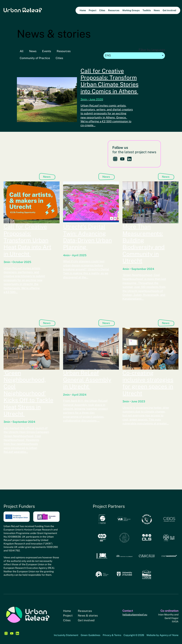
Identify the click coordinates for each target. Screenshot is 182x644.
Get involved (86, 620)
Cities (59, 58)
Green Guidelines (91, 635)
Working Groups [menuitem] (131, 10)
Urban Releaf (23, 10)
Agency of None (169, 635)
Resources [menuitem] (114, 10)
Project (68, 616)
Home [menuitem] (83, 10)
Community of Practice (35, 58)
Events (47, 51)
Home (67, 611)
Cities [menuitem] (102, 10)
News (33, 51)
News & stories (88, 616)
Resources (64, 51)
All (22, 51)
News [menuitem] (157, 10)
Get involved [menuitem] (169, 10)
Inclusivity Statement (66, 635)
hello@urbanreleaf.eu (135, 615)
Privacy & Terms (112, 635)
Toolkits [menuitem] (147, 10)
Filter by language (134, 53)
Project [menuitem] (93, 10)
